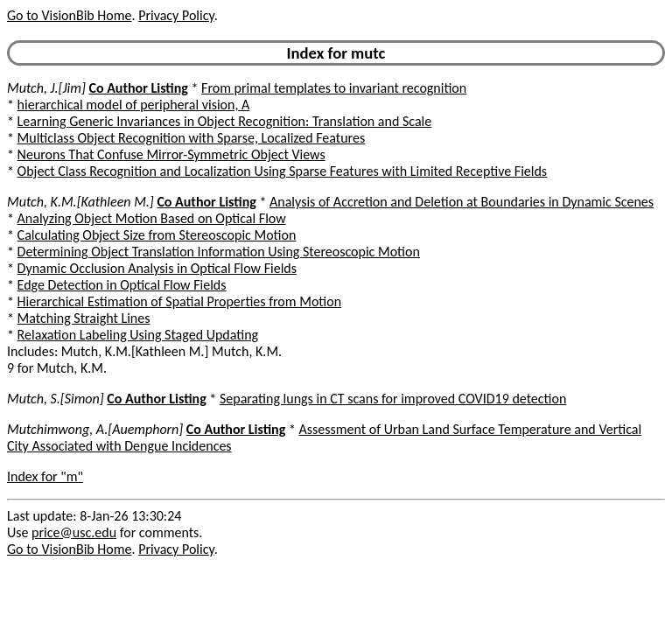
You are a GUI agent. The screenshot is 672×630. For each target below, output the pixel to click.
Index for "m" (45, 476)
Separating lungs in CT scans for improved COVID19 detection (393, 399)
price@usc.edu (74, 532)
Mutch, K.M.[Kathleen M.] (80, 202)
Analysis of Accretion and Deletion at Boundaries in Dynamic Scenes (462, 202)
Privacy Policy (176, 15)
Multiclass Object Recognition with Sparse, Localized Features (192, 138)
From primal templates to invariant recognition (334, 88)
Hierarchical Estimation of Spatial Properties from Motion (179, 301)
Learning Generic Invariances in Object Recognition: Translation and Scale (225, 121)
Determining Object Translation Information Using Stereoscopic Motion (219, 252)
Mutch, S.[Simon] (56, 399)
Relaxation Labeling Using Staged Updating (138, 335)
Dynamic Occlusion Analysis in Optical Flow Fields (157, 268)
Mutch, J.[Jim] (46, 88)
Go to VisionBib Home (69, 15)
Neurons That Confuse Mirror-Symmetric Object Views (171, 154)
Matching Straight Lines (84, 318)
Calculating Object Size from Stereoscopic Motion (157, 235)
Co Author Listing (138, 88)
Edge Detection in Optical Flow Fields (122, 285)
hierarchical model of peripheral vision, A (134, 105)
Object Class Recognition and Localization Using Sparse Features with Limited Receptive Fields (283, 171)
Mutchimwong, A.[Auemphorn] (95, 429)
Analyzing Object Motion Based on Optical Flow (152, 218)
